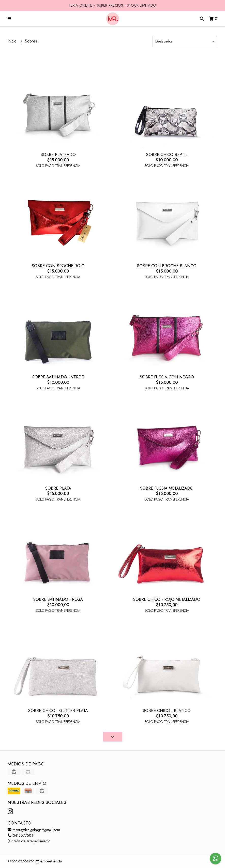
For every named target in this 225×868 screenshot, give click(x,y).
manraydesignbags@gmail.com (34, 830)
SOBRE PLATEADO (58, 155)
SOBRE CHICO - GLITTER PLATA (58, 711)
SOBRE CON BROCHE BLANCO (167, 266)
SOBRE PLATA (58, 488)
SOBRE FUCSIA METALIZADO (167, 488)
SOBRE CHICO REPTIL (167, 155)
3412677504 (20, 835)
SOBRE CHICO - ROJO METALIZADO (167, 599)
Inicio (13, 41)
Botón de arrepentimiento (29, 841)
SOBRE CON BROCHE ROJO (58, 266)
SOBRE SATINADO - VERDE (58, 377)
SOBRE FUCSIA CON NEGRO (167, 377)
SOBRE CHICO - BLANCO (167, 711)
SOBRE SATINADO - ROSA (58, 599)
